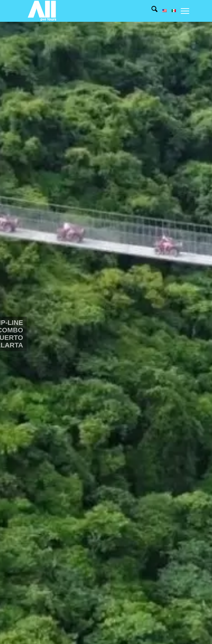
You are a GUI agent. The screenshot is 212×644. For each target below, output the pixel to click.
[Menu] (183, 11)
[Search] (152, 11)
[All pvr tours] (42, 11)
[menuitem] (152, 11)
